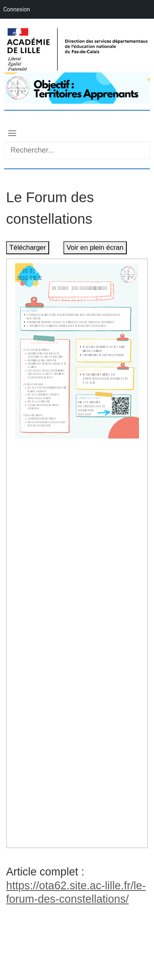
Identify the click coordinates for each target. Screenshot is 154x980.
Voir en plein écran (95, 248)
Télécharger (28, 248)
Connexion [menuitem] (17, 9)
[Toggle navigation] (12, 133)
